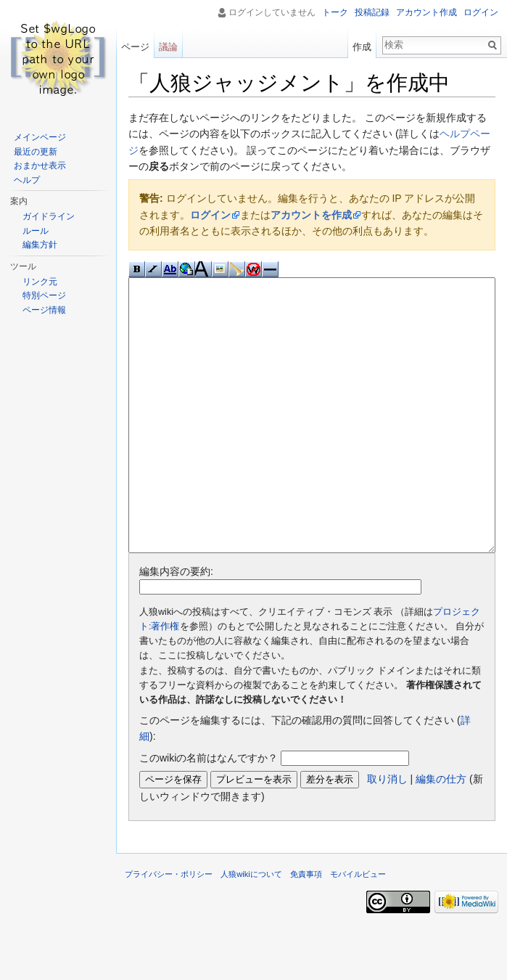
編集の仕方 (441, 833)
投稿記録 (372, 12)
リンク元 (40, 282)
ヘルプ (27, 180)
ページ (135, 47)
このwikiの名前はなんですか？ (209, 812)
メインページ (40, 137)
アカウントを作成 (311, 215)
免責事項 (306, 928)
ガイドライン (49, 216)
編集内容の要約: (176, 626)
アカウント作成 (426, 12)
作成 (362, 47)
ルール (36, 231)
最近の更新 (36, 152)
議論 (168, 47)
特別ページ (44, 295)
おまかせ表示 (40, 166)
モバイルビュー (358, 928)
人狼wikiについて (251, 928)
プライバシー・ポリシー (169, 928)
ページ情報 (44, 310)
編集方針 (40, 245)
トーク (335, 12)
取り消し (387, 833)
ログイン (210, 215)
